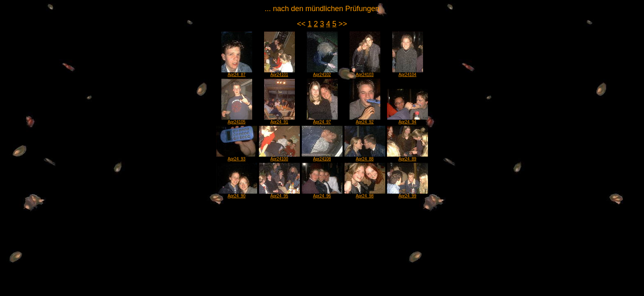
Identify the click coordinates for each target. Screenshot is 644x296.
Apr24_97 (322, 120)
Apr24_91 (279, 120)
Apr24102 (322, 73)
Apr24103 (365, 73)
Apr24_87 (237, 73)
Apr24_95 (279, 194)
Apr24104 (408, 73)
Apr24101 (279, 73)
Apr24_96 (322, 194)
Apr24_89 (407, 157)
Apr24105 (237, 120)
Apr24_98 (365, 194)
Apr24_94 (407, 120)
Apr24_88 (365, 157)
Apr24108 (322, 157)
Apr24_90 (237, 194)
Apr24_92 (365, 120)
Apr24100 (279, 157)
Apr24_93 (237, 157)
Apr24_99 (407, 194)
